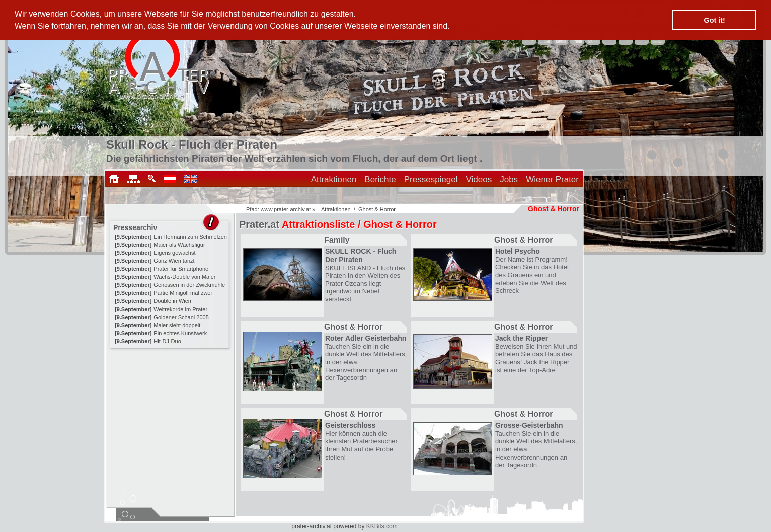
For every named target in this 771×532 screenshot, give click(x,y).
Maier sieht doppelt (177, 325)
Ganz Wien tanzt (174, 261)
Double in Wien (172, 301)
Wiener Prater (552, 179)
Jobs (509, 179)
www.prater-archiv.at (286, 209)
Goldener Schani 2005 (181, 317)
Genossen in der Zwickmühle (189, 285)
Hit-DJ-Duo (167, 341)
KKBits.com (382, 526)
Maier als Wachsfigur (179, 245)
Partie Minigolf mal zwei (183, 293)
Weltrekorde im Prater (180, 309)
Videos (479, 179)
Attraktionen (334, 179)
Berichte (380, 179)
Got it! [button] (715, 20)
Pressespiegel (431, 179)
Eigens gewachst (174, 253)
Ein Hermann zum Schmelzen (190, 237)
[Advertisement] (171, 414)
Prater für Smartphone (181, 269)
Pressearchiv (135, 227)
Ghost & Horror (377, 209)
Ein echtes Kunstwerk (180, 333)
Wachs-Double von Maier (184, 277)
